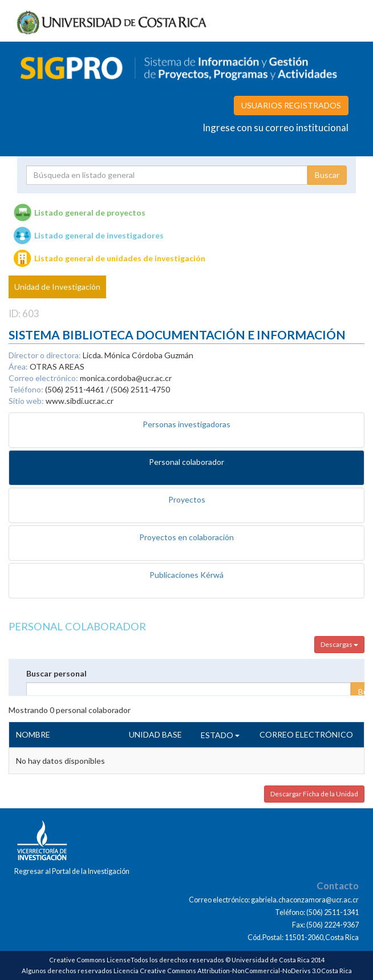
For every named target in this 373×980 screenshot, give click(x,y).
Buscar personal (56, 673)
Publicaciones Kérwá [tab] (186, 575)
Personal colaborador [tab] (186, 462)
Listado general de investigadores (99, 235)
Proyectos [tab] (187, 499)
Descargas (339, 644)
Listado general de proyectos (90, 212)
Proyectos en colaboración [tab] (186, 537)
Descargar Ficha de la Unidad (314, 794)
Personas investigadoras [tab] (186, 424)
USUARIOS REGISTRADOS (291, 105)
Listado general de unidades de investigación (120, 258)
